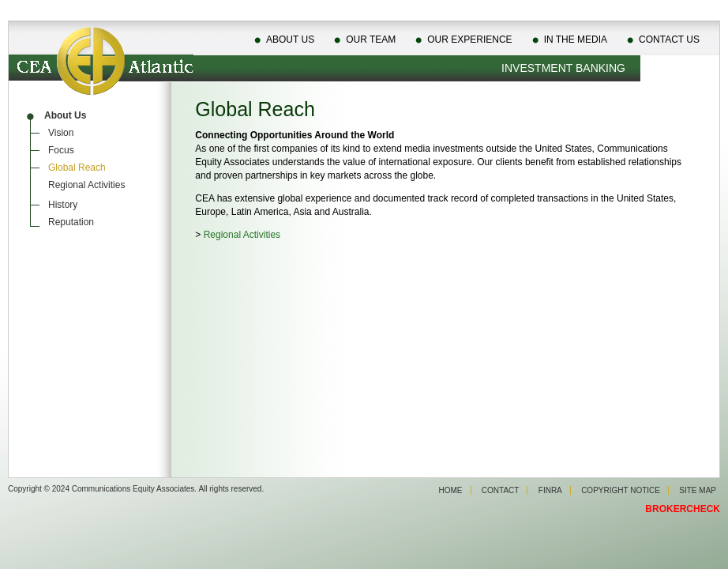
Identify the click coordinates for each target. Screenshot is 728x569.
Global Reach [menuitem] (77, 168)
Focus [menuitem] (61, 150)
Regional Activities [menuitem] (86, 185)
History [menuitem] (63, 205)
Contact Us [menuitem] (669, 40)
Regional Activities (242, 235)
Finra (550, 490)
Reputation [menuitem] (71, 222)
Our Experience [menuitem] (469, 40)
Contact (501, 490)
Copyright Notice (621, 490)
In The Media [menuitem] (576, 40)
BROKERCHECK (683, 509)
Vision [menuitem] (61, 133)
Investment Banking (563, 68)
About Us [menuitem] (290, 40)
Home (451, 490)
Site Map (698, 490)
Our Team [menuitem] (371, 40)
